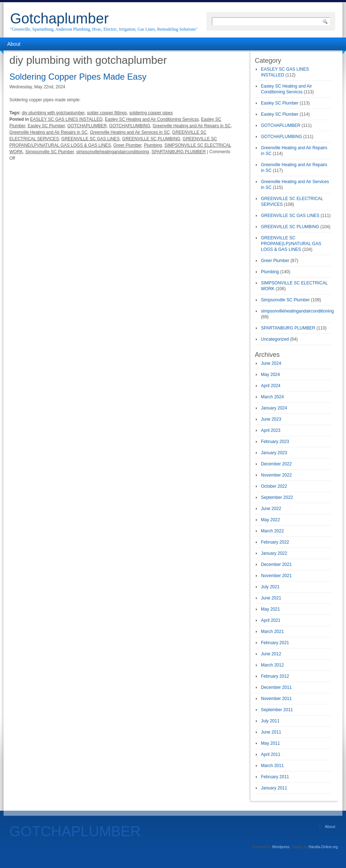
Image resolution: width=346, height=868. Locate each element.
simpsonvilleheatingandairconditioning (112, 152)
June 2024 (271, 363)
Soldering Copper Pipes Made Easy (78, 77)
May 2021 (270, 609)
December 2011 (276, 687)
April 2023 (271, 430)
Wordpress (281, 847)
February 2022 (275, 542)
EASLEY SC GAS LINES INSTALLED (66, 119)
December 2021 (276, 564)
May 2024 (270, 375)
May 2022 (270, 520)
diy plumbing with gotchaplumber (53, 113)
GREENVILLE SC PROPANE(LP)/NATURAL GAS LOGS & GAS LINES (291, 244)
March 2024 (272, 397)
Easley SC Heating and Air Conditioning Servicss (152, 119)
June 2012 (271, 654)
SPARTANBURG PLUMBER (179, 152)
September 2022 (277, 497)
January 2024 (274, 408)
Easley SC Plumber (46, 126)
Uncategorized (275, 339)
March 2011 (272, 766)
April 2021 (271, 620)
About (14, 44)
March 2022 (272, 531)
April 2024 (271, 386)
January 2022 (274, 553)
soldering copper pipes (151, 113)
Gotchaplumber (59, 18)
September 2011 (277, 710)
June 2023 (271, 419)
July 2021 (270, 587)
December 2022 (276, 464)
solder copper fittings (107, 113)
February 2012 (275, 676)
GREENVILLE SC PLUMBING (151, 139)
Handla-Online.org (323, 847)
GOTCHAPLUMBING (130, 126)
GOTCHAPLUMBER (87, 126)
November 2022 (276, 475)
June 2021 (271, 598)
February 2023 (275, 442)
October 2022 (274, 486)
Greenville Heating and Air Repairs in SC (192, 126)
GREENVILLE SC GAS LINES (90, 139)
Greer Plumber (128, 145)
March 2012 (272, 665)
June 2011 (271, 732)
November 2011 (276, 699)
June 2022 (271, 509)
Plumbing (153, 145)
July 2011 (270, 721)
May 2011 (270, 743)
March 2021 (272, 632)
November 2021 (276, 576)
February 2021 (275, 643)
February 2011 (275, 777)
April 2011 (271, 754)
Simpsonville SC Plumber (50, 152)
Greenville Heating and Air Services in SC (130, 132)
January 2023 (274, 453)
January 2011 (274, 788)
